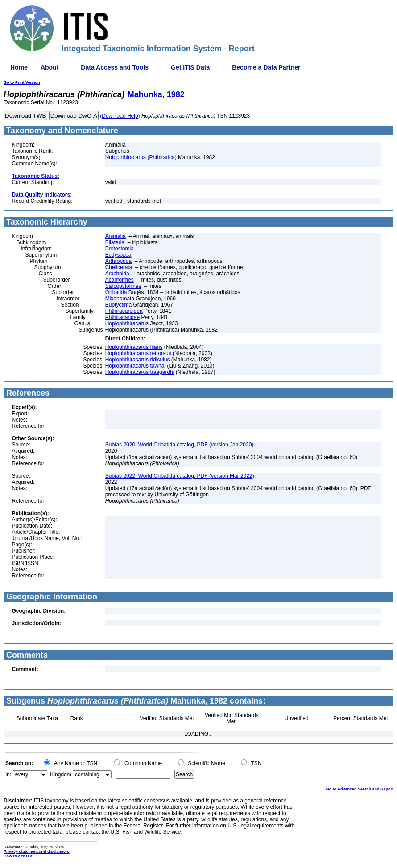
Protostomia (120, 249)
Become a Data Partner (266, 67)
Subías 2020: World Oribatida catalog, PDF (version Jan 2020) (180, 445)
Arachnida (117, 274)
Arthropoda (118, 261)
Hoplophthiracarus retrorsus (138, 353)
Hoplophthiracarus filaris (134, 347)
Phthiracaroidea (124, 311)
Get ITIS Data (190, 67)
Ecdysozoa (118, 255)
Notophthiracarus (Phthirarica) (141, 157)
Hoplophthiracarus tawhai (135, 366)
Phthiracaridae (122, 317)
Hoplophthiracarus (127, 323)
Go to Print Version (22, 82)
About (50, 67)
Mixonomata (120, 299)
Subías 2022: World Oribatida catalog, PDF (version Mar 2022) (180, 476)
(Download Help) (120, 116)
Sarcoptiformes (123, 286)
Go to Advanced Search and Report (360, 789)
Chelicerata (119, 267)
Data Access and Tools (115, 67)
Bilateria (115, 242)
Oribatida (116, 292)
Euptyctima (118, 305)
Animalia (116, 236)
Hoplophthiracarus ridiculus (138, 360)
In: (8, 774)
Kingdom (60, 774)
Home (19, 67)
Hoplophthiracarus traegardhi (140, 372)
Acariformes (120, 280)
